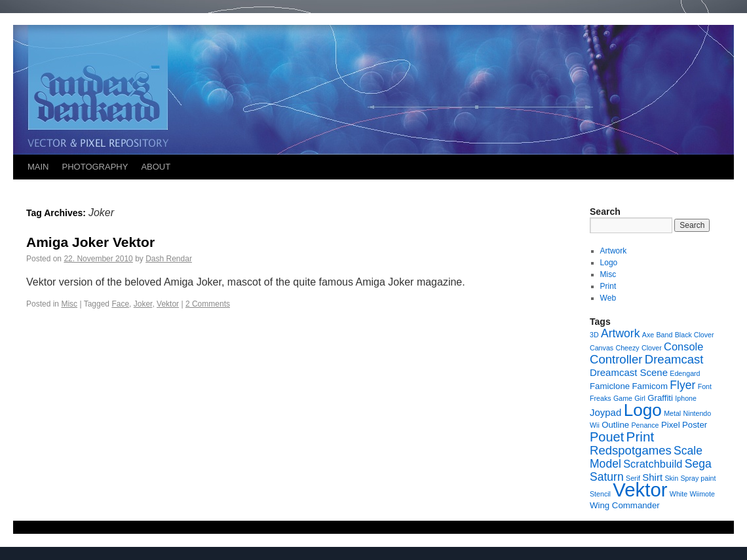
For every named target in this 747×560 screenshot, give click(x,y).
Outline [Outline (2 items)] (615, 425)
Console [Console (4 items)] (683, 346)
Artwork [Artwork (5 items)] (620, 333)
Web (608, 298)
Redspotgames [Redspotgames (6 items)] (631, 450)
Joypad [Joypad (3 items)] (605, 412)
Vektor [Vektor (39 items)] (640, 490)
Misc (69, 304)
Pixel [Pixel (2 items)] (671, 425)
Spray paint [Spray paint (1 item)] (699, 478)
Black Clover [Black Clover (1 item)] (695, 335)
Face (120, 304)
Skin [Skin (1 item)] (671, 478)
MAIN (38, 167)
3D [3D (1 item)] (594, 335)
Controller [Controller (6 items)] (616, 359)
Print (608, 286)
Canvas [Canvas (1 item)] (602, 348)
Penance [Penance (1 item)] (645, 425)
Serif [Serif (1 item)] (633, 478)
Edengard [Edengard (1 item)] (685, 373)
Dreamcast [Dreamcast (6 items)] (674, 359)
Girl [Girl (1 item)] (640, 398)
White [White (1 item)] (679, 494)
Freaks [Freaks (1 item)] (601, 398)
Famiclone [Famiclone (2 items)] (610, 386)
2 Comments (208, 304)
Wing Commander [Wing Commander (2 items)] (625, 505)
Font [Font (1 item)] (705, 386)
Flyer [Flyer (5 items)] (682, 385)
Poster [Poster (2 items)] (695, 425)
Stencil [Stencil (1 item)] (600, 494)
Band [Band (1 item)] (665, 335)
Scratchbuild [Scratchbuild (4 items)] (653, 464)
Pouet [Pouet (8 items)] (607, 437)
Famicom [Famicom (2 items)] (649, 386)
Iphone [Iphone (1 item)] (686, 398)
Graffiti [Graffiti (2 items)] (660, 398)
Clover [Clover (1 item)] (652, 348)
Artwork (614, 251)
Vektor (168, 304)
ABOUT (156, 167)
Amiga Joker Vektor (90, 242)
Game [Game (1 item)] (623, 398)
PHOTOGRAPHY (95, 167)
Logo (609, 263)
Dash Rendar (169, 259)
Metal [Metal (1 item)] (672, 413)
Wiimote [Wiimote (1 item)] (702, 494)
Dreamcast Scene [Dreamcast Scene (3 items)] (629, 372)
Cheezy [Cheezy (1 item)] (627, 348)
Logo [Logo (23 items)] (643, 410)
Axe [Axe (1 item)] (648, 335)
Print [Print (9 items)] (641, 437)
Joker (143, 304)
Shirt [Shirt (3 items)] (652, 477)
